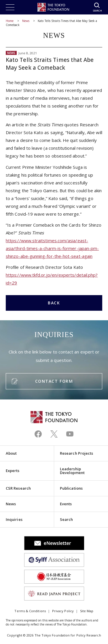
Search (66, 519)
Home (10, 21)
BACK (54, 303)
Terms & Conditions (30, 611)
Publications (71, 488)
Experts (13, 471)
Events (66, 504)
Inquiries (14, 519)
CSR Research (18, 488)
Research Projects (76, 453)
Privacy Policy (63, 611)
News (26, 21)
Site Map (87, 611)
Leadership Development (72, 471)
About (11, 453)
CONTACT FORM (54, 381)
